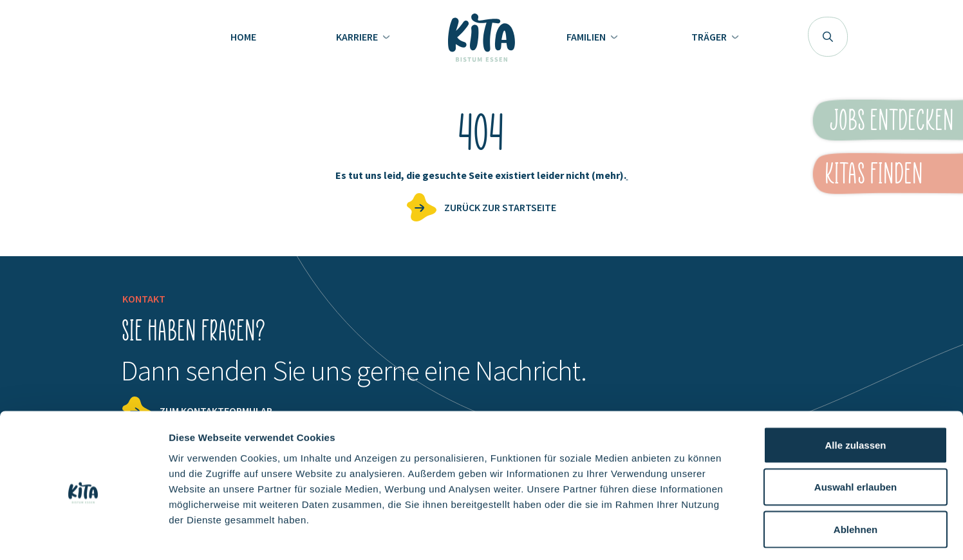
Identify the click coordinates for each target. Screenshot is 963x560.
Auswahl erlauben (855, 434)
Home (243, 37)
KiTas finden (874, 173)
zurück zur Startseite (500, 207)
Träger (710, 37)
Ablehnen (855, 475)
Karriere (358, 37)
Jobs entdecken (892, 120)
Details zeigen (685, 535)
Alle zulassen (855, 391)
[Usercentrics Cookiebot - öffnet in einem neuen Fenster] (83, 535)
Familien (587, 37)
